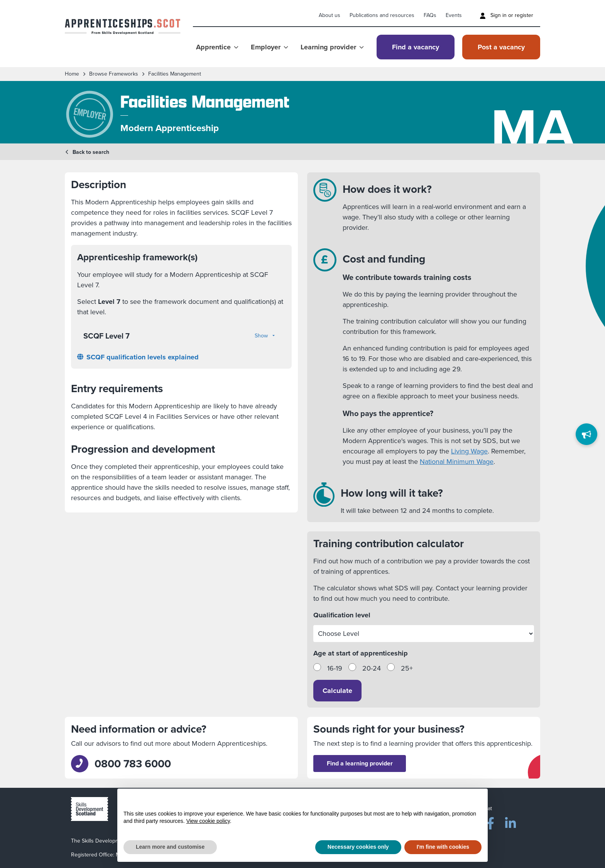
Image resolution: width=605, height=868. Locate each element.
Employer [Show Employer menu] (270, 47)
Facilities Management (175, 74)
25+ (407, 668)
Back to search (87, 152)
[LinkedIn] (510, 822)
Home (72, 74)
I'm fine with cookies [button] (443, 847)
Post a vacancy (501, 47)
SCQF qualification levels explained (138, 357)
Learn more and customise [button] (170, 847)
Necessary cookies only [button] (358, 847)
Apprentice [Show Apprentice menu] (217, 47)
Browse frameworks (114, 74)
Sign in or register (506, 15)
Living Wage (469, 451)
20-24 (372, 668)
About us (330, 15)
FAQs (430, 15)
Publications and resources (382, 15)
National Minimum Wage (457, 462)
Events (454, 15)
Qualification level (342, 615)
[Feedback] (586, 434)
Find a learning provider (360, 763)
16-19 (335, 668)
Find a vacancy (416, 47)
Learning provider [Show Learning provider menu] (332, 47)
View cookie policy (208, 821)
